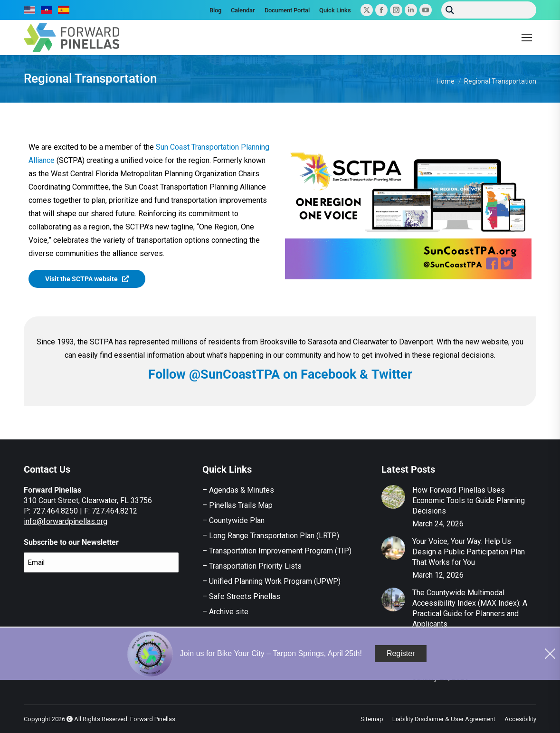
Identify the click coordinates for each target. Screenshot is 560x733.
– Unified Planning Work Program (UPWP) (271, 581)
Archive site (229, 612)
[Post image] (393, 497)
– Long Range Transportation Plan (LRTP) (271, 536)
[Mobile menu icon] (527, 38)
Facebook (328, 374)
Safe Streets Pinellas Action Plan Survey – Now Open (468, 660)
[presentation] (96, 599)
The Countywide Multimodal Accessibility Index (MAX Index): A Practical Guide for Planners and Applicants (470, 608)
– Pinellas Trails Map (237, 505)
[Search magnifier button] (450, 10)
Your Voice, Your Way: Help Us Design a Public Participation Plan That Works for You (469, 552)
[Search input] (496, 9)
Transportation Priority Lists (255, 566)
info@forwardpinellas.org (66, 521)
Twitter (392, 374)
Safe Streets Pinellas (244, 596)
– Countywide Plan (233, 520)
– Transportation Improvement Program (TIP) (277, 551)
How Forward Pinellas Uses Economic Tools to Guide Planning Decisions (469, 500)
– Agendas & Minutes (238, 490)
